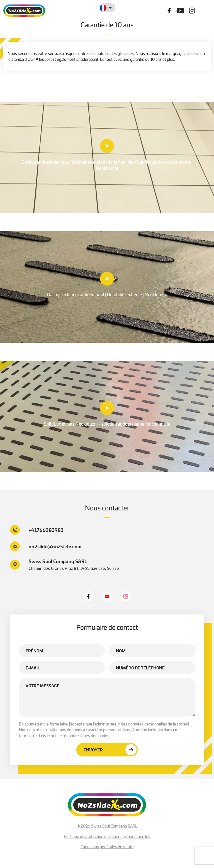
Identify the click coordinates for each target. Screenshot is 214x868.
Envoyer (110, 750)
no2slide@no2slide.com (46, 546)
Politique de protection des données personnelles (107, 836)
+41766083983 (37, 530)
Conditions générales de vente (107, 847)
